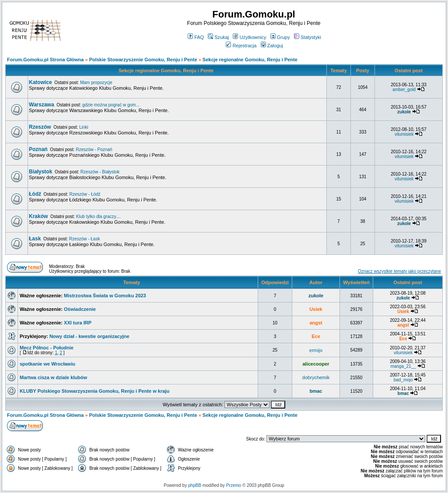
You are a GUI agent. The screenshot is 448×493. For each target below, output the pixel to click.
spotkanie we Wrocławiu (47, 364)
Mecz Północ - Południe (47, 348)
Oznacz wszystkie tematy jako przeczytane (399, 271)
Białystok (40, 172)
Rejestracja (241, 46)
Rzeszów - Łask (85, 239)
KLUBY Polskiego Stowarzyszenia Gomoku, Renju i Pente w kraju (94, 391)
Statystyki (308, 37)
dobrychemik (316, 377)
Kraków (38, 216)
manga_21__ (403, 366)
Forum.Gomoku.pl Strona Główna (45, 60)
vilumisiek (404, 134)
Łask (35, 239)
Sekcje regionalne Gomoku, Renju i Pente (250, 60)
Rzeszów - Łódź (85, 194)
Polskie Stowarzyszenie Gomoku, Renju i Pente (143, 60)
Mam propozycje (96, 83)
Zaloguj (272, 46)
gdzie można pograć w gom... (111, 105)
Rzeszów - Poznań (94, 150)
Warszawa (42, 105)
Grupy (280, 37)
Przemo (234, 485)
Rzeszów (40, 127)
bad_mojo (403, 380)
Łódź (35, 194)
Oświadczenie (80, 309)
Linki (84, 127)
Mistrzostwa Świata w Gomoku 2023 (105, 296)
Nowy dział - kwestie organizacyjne (89, 336)
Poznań (38, 149)
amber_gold (404, 90)
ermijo (316, 350)
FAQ (196, 37)
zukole (404, 112)
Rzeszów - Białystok (100, 172)
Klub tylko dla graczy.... (98, 217)
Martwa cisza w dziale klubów (53, 377)
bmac (316, 391)
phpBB (195, 485)
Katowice (40, 82)
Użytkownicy (249, 37)
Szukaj (218, 37)
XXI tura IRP (78, 323)
